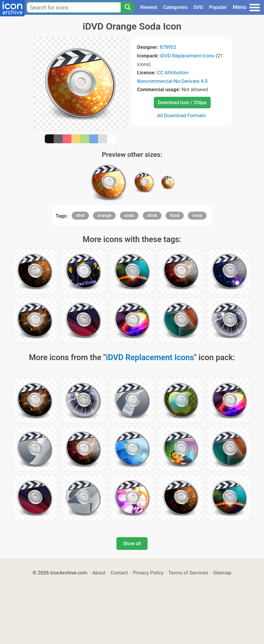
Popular (218, 7)
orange (104, 215)
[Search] (127, 7)
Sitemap (222, 573)
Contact (119, 573)
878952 (168, 47)
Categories (175, 7)
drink (152, 215)
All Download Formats (181, 115)
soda (129, 215)
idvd (80, 215)
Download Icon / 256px (182, 103)
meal (197, 215)
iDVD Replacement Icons (187, 56)
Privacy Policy (148, 573)
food (175, 215)
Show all (132, 544)
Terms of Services (188, 573)
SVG (198, 7)
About (99, 573)
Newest (149, 7)
